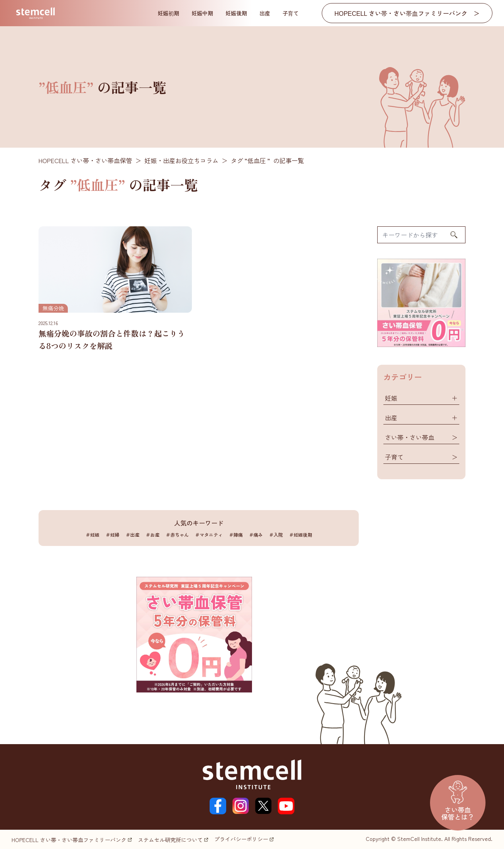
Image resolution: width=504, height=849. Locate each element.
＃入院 (276, 535)
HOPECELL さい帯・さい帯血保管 (85, 160)
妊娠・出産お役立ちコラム (181, 160)
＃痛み (256, 535)
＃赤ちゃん (177, 535)
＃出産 (133, 535)
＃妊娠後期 (301, 535)
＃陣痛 (236, 535)
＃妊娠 (92, 535)
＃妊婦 (113, 535)
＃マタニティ (209, 535)
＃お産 (153, 535)
